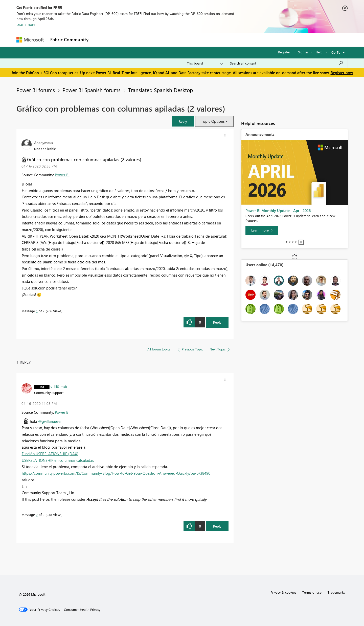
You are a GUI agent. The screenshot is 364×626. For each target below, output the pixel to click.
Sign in (303, 52)
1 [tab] (287, 242)
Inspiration (122, 40)
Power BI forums (36, 90)
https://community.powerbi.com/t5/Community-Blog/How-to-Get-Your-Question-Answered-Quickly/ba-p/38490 (116, 473)
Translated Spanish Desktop (161, 90)
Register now (342, 73)
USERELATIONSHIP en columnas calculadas (58, 460)
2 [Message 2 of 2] (37, 515)
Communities (165, 40)
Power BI (62, 175)
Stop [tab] (301, 242)
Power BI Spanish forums (92, 90)
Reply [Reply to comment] (217, 526)
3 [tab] (293, 242)
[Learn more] (262, 230)
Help (319, 52)
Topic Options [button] (213, 121)
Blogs (188, 40)
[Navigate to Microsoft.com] (30, 40)
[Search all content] (287, 63)
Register (284, 52)
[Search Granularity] (205, 63)
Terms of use (312, 592)
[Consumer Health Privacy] (82, 610)
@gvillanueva (49, 421)
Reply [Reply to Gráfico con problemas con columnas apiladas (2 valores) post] (217, 322)
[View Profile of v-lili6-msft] (59, 386)
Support (229, 40)
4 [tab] (296, 242)
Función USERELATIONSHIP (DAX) (50, 454)
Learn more (26, 24)
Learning (208, 40)
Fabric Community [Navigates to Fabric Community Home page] (69, 39)
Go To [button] (336, 52)
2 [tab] (290, 242)
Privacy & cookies (283, 592)
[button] (183, 121)
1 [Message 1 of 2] (37, 311)
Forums (100, 40)
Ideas (143, 40)
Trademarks (336, 592)
